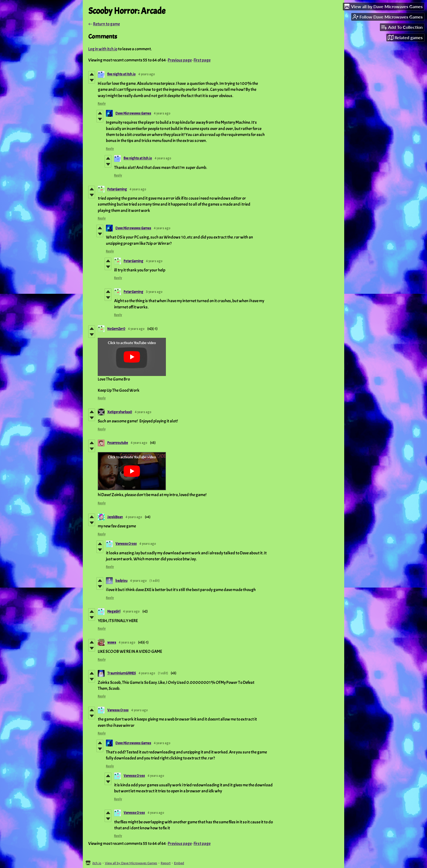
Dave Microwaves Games (133, 113)
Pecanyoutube (118, 443)
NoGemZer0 (116, 329)
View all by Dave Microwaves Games (131, 863)
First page (202, 60)
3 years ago (154, 292)
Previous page (180, 60)
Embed (179, 863)
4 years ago (147, 74)
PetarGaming (117, 189)
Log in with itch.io (103, 49)
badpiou (121, 581)
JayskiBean (115, 517)
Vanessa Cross (126, 544)
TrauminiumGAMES (122, 673)
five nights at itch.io (121, 74)
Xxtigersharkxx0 (120, 412)
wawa (112, 642)
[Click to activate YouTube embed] (132, 357)
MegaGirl (114, 611)
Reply (102, 104)
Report (166, 863)
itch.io (97, 863)
